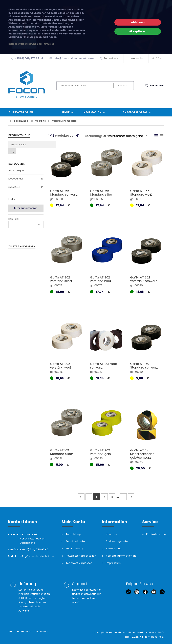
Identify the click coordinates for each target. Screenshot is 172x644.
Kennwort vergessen (79, 563)
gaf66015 (56, 285)
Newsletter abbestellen (81, 556)
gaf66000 (56, 199)
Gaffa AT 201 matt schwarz (104, 366)
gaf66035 (96, 458)
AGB (10, 632)
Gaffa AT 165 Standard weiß (141, 193)
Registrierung (74, 549)
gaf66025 (56, 372)
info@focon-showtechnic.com (74, 58)
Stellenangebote (117, 541)
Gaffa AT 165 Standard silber (102, 193)
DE (157, 58)
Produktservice (155, 534)
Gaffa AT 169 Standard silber (62, 452)
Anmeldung (73, 534)
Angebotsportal (137, 112)
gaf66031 (56, 458)
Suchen (123, 86)
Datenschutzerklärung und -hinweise (31, 44)
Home (68, 112)
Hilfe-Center (24, 632)
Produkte (40, 121)
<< (81, 497)
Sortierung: (93, 136)
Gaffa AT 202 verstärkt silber (61, 279)
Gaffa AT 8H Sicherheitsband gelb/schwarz (142, 454)
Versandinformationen (121, 556)
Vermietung (114, 549)
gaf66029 (96, 372)
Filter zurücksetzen (26, 208)
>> (131, 497)
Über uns (112, 534)
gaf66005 (96, 199)
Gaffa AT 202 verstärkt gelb (100, 452)
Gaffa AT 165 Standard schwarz (64, 193)
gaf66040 (137, 462)
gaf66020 (136, 285)
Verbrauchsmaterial (65, 121)
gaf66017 (96, 285)
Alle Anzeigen (16, 171)
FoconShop (21, 121)
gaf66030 (136, 372)
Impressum (113, 563)
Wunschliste (136, 58)
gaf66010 (136, 199)
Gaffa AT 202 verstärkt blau (100, 279)
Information (95, 112)
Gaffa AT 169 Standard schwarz (144, 366)
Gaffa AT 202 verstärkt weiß (61, 366)
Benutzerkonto (75, 541)
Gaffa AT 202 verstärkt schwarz (144, 279)
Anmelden (112, 58)
